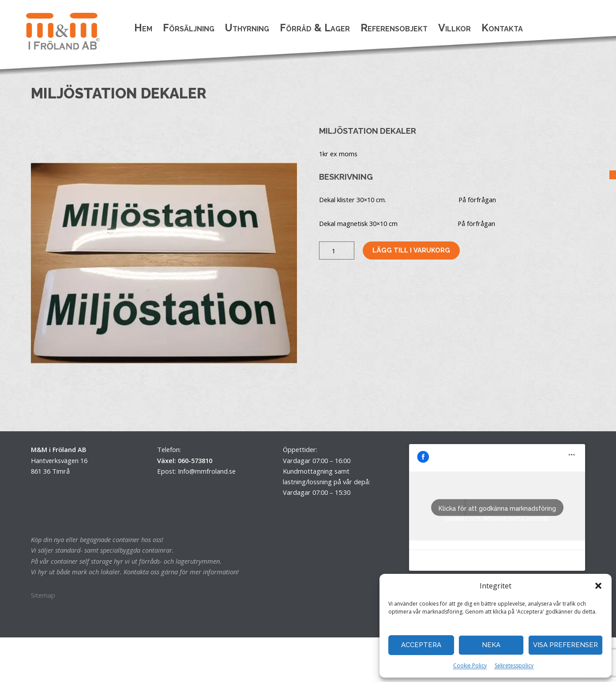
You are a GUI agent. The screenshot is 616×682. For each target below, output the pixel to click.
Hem (143, 28)
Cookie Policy (470, 665)
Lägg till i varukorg (411, 250)
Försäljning (189, 28)
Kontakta (502, 28)
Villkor (454, 28)
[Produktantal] (337, 250)
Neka (491, 645)
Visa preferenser (565, 645)
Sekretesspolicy (514, 665)
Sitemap (43, 595)
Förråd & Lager (315, 28)
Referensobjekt (394, 28)
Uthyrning (247, 28)
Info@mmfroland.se (207, 471)
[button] (598, 586)
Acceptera (421, 645)
